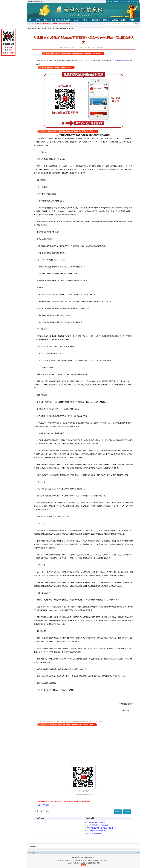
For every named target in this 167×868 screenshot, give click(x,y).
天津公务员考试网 (43, 28)
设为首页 (129, 1)
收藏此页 (118, 812)
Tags (33, 853)
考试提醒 (127, 812)
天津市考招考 (48, 20)
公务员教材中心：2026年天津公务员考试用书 (56, 23)
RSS (30, 853)
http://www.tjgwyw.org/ (75, 860)
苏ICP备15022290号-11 (102, 860)
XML (98, 863)
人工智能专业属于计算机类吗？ (98, 831)
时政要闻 (37, 20)
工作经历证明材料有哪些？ (96, 822)
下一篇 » (46, 811)
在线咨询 (115, 20)
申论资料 (77, 20)
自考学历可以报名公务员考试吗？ (98, 825)
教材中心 (124, 20)
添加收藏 (136, 1)
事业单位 (72, 28)
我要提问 (102, 47)
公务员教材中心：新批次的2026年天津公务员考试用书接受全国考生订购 (64, 801)
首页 (30, 20)
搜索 (136, 24)
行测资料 (85, 20)
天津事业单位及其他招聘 (63, 20)
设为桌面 (122, 1)
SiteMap (116, 1)
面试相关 (106, 20)
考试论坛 (133, 20)
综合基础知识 (96, 20)
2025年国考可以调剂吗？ (96, 833)
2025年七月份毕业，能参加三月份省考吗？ (102, 828)
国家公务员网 (32, 23)
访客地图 (109, 1)
